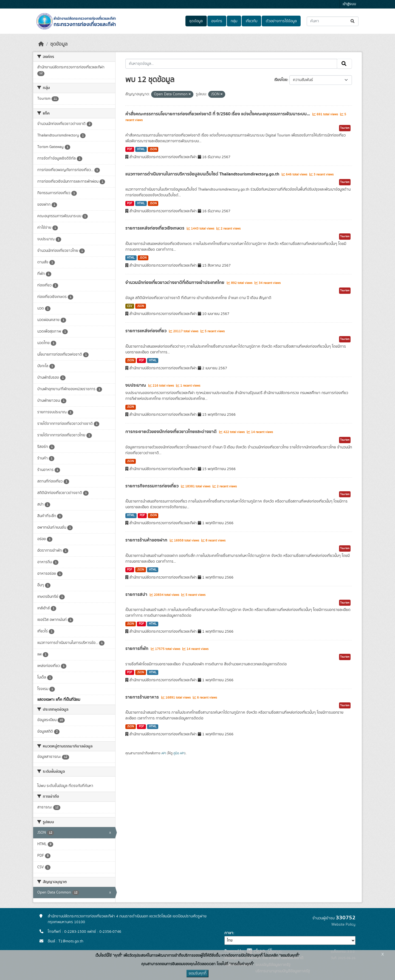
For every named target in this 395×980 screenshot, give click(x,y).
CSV (130, 306)
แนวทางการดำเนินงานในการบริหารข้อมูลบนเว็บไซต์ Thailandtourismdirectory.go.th (203, 174)
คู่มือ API (179, 753)
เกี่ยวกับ (252, 21)
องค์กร (217, 21)
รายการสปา (137, 594)
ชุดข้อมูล (196, 21)
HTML (141, 149)
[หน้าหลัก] (41, 44)
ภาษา (229, 933)
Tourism (345, 128)
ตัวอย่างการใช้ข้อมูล (281, 21)
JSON (153, 149)
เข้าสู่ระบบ (349, 4)
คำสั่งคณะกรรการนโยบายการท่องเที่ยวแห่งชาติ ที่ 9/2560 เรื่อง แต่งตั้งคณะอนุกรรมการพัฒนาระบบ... (218, 114)
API (164, 753)
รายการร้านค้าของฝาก (147, 540)
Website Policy (343, 925)
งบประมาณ (136, 385)
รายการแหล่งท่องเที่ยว (146, 331)
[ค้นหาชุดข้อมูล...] (333, 21)
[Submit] (353, 21)
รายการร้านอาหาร (143, 697)
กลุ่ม (234, 21)
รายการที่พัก (137, 649)
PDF (130, 149)
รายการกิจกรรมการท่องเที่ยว (153, 486)
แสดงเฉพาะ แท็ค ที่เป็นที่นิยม (59, 700)
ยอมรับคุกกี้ (198, 973)
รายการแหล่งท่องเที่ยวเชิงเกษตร (155, 228)
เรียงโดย (281, 80)
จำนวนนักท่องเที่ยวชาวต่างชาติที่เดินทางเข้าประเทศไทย (175, 283)
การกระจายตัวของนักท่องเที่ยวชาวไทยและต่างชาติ (172, 432)
